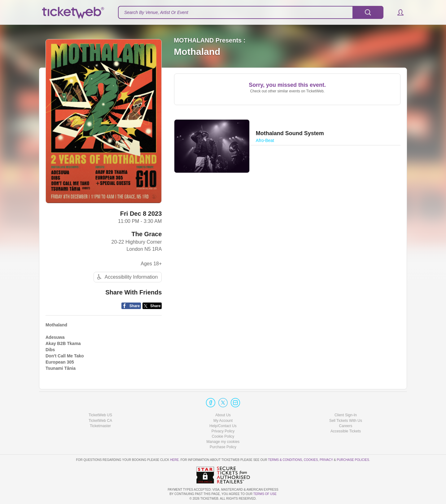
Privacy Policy (223, 431)
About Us (223, 415)
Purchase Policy (223, 447)
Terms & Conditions (285, 460)
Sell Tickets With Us (346, 421)
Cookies (311, 460)
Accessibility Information (127, 277)
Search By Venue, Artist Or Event (156, 12)
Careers (346, 426)
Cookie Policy (223, 436)
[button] (398, 12)
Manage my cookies (223, 442)
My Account (223, 421)
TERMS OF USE (265, 494)
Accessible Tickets (346, 431)
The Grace (147, 234)
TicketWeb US (100, 415)
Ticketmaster (100, 426)
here (174, 460)
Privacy (326, 460)
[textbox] (251, 12)
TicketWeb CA (100, 421)
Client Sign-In (346, 415)
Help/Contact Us (223, 426)
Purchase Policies (353, 460)
